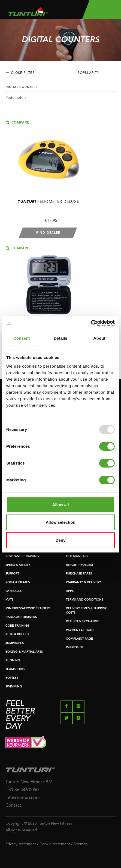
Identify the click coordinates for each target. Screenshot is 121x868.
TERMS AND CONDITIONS (85, 600)
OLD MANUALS (77, 556)
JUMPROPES (15, 643)
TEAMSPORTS (15, 669)
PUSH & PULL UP (17, 635)
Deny (61, 540)
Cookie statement (55, 844)
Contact (13, 806)
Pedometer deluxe (49, 202)
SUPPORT (12, 574)
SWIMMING (14, 687)
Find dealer (48, 233)
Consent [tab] (22, 338)
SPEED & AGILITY (18, 565)
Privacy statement (21, 844)
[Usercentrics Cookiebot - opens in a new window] (91, 323)
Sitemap (81, 844)
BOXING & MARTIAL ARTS (24, 652)
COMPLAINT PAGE (79, 639)
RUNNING (13, 661)
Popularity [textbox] (88, 73)
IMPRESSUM (75, 648)
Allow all (61, 505)
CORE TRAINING (17, 626)
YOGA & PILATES (18, 583)
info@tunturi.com (23, 798)
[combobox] (97, 74)
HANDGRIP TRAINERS (21, 617)
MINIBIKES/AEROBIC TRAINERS (28, 609)
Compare (17, 122)
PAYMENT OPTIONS (80, 630)
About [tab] (99, 338)
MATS (9, 600)
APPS (70, 591)
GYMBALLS (13, 591)
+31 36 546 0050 (22, 790)
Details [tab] (60, 338)
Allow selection (60, 522)
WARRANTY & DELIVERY (84, 583)
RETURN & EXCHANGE (83, 622)
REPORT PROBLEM (79, 565)
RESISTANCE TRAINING (22, 556)
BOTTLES (12, 678)
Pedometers (16, 98)
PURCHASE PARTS (79, 574)
